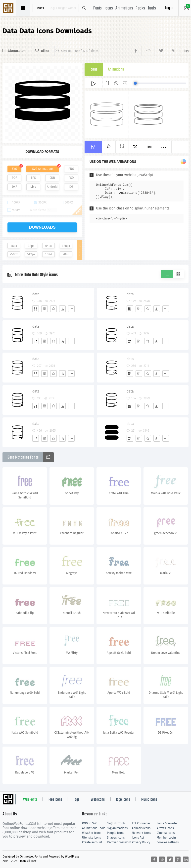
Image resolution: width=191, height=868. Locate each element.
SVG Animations (43, 169)
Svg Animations (117, 828)
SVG (14, 169)
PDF (15, 178)
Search (84, 8)
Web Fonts (30, 800)
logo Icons (123, 800)
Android (52, 187)
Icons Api (138, 838)
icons (40, 8)
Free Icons (55, 800)
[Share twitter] (161, 51)
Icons (109, 8)
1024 (49, 254)
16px (14, 246)
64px (48, 246)
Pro (149, 147)
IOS (71, 187)
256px (14, 254)
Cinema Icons (166, 833)
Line (33, 187)
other (45, 51)
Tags (76, 800)
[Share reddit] (148, 51)
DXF (14, 187)
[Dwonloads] (62, 309)
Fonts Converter (167, 823)
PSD (71, 178)
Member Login (166, 838)
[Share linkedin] (184, 51)
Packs (140, 8)
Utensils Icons (92, 838)
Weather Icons (92, 833)
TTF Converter (141, 823)
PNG (71, 169)
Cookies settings (168, 842)
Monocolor (17, 51)
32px (31, 246)
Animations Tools (94, 828)
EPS (33, 178)
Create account (92, 842)
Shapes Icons (116, 838)
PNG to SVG (90, 823)
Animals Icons (141, 828)
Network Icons (141, 833)
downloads (42, 227)
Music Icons (149, 800)
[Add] (36, 309)
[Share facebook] (137, 51)
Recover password (119, 842)
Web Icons (98, 800)
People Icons (116, 833)
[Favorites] (53, 309)
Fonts (98, 8)
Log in (169, 8)
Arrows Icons (165, 828)
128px (66, 246)
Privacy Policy (141, 842)
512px (31, 254)
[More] (71, 309)
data (36, 294)
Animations (124, 8)
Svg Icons (9, 8)
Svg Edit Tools (116, 823)
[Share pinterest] (173, 51)
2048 (66, 254)
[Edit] (45, 309)
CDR (52, 178)
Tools (152, 8)
